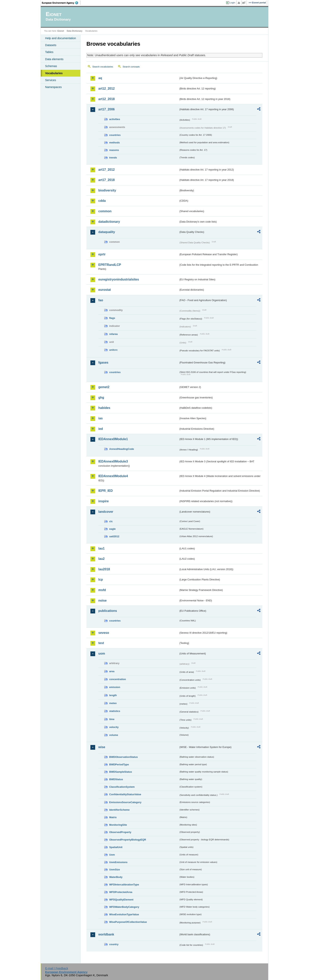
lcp (101, 580)
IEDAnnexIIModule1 (113, 439)
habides (104, 408)
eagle (112, 529)
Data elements (54, 59)
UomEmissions (118, 862)
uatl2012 (114, 536)
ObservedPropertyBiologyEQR (128, 840)
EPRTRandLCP (110, 265)
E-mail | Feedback (57, 968)
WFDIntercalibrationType (124, 885)
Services (51, 80)
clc (111, 521)
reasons (114, 150)
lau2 (101, 559)
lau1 (101, 548)
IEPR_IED (106, 491)
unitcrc (113, 350)
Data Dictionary (74, 31)
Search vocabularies (103, 67)
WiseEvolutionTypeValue (124, 914)
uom (102, 653)
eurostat (105, 290)
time (112, 719)
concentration (118, 679)
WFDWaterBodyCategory (124, 907)
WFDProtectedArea (121, 892)
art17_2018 (107, 180)
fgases (103, 363)
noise (102, 600)
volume (114, 735)
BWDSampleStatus (121, 772)
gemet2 (104, 387)
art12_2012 (107, 89)
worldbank (106, 934)
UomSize (115, 870)
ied (101, 429)
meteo (113, 703)
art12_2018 (107, 99)
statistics (115, 711)
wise (102, 747)
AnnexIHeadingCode (122, 449)
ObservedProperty (120, 832)
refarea (113, 334)
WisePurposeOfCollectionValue (128, 922)
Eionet (61, 31)
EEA (61, 3)
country (114, 944)
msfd (102, 590)
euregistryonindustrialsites (119, 279)
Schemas (51, 66)
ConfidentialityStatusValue (125, 794)
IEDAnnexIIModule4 (113, 476)
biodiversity (107, 190)
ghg (101, 398)
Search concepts (131, 67)
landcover (106, 512)
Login (232, 3)
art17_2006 (107, 109)
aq (100, 78)
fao (101, 300)
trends (113, 158)
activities (115, 119)
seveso (104, 633)
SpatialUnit (116, 847)
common (105, 211)
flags (112, 318)
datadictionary (109, 222)
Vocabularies (54, 73)
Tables (49, 52)
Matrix (113, 817)
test (101, 643)
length (113, 695)
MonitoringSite (118, 825)
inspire (103, 501)
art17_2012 (107, 170)
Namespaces (53, 87)
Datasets (51, 45)
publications (108, 611)
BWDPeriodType (119, 764)
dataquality (107, 232)
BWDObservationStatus (123, 757)
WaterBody (116, 877)
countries (115, 135)
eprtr (102, 254)
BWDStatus (116, 779)
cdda (102, 201)
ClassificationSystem (122, 787)
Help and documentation (61, 38)
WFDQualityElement (121, 900)
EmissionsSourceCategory (125, 802)
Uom (112, 855)
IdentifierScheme (119, 810)
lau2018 (104, 569)
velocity (114, 727)
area (112, 671)
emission (115, 687)
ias (100, 418)
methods (114, 143)
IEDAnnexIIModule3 (113, 461)
